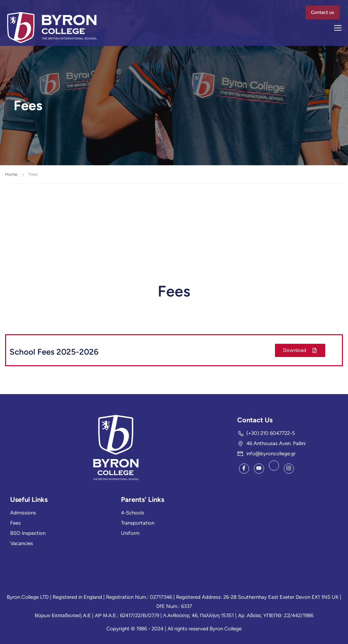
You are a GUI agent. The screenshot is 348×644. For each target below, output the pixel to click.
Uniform (130, 533)
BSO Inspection (28, 533)
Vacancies (22, 543)
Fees (15, 523)
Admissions (23, 513)
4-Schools (133, 513)
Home (11, 175)
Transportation (138, 523)
